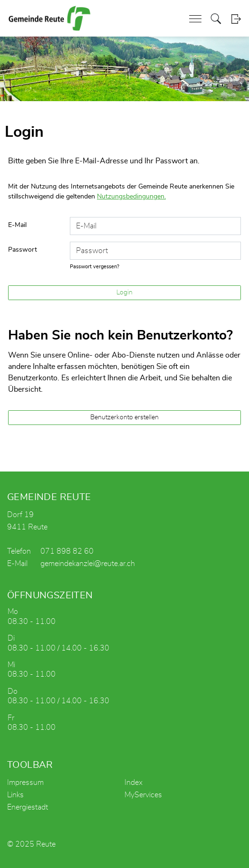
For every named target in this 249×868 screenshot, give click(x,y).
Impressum (25, 783)
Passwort (23, 250)
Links (15, 795)
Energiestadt (28, 807)
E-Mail (17, 225)
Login (236, 19)
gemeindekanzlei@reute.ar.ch (88, 564)
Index (134, 783)
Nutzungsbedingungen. (131, 197)
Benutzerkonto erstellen (124, 417)
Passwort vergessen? (95, 267)
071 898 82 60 (67, 551)
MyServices (143, 795)
